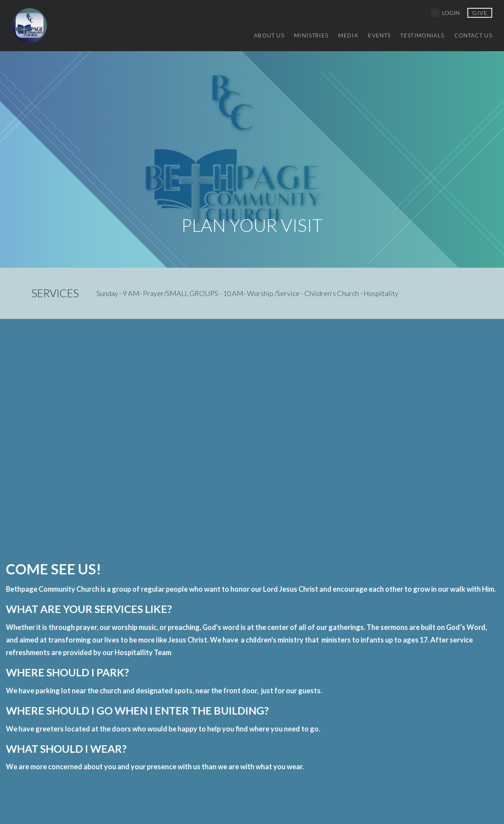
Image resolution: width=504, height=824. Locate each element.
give (480, 13)
